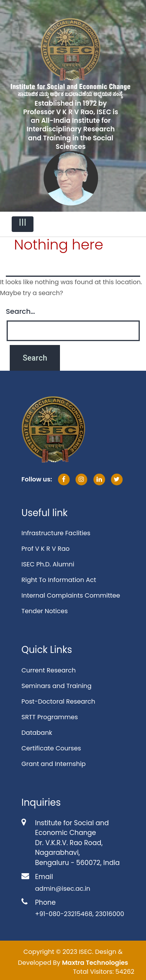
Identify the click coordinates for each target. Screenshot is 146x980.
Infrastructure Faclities (56, 533)
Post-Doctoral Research (58, 701)
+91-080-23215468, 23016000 (80, 914)
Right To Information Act (59, 580)
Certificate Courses (51, 748)
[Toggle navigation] (23, 224)
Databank (37, 733)
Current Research (48, 670)
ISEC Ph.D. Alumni (48, 564)
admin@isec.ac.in (63, 889)
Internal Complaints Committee (71, 595)
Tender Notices (45, 611)
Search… (20, 311)
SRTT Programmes (50, 717)
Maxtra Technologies (95, 963)
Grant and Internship (54, 764)
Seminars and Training (56, 686)
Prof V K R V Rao (46, 549)
